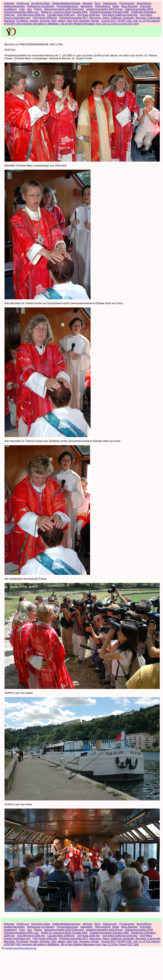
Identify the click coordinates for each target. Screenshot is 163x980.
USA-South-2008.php (45, 18)
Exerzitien (146, 6)
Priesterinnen (127, 3)
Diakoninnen (110, 3)
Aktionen (87, 3)
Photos (38, 9)
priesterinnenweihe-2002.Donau (105, 9)
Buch (98, 3)
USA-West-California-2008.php (120, 15)
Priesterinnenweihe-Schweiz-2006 (109, 12)
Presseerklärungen (67, 6)
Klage (116, 6)
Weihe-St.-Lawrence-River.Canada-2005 (64, 12)
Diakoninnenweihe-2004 (139, 9)
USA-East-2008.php (88, 15)
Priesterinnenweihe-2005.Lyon (21, 12)
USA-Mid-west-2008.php (31, 15)
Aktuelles (9, 3)
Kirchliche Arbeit (41, 3)
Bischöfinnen (144, 3)
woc (29, 9)
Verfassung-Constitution (41, 6)
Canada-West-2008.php (61, 15)
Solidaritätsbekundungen (66, 3)
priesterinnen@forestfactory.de (21, 948)
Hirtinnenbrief (103, 6)
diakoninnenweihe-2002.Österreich (64, 9)
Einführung (23, 3)
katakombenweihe (14, 6)
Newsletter (87, 6)
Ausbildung (10, 9)
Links (22, 9)
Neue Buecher (129, 6)
